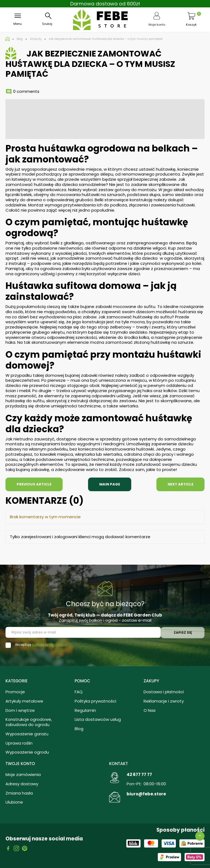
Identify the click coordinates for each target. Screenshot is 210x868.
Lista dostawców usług (98, 719)
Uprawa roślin (19, 743)
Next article (180, 484)
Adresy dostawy (22, 784)
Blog (79, 729)
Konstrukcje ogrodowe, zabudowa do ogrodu (29, 722)
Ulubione (14, 802)
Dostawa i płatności (164, 692)
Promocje (15, 692)
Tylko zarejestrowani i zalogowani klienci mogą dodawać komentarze (80, 537)
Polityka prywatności (95, 701)
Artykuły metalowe (24, 701)
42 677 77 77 (139, 774)
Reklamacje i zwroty (164, 701)
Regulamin (85, 710)
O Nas (150, 710)
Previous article (34, 484)
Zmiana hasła (19, 793)
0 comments (26, 91)
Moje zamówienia (23, 774)
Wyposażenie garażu (27, 734)
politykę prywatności (49, 645)
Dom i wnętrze (20, 710)
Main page (110, 484)
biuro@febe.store (146, 794)
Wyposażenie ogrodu (27, 752)
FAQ (79, 692)
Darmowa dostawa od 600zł (105, 4)
